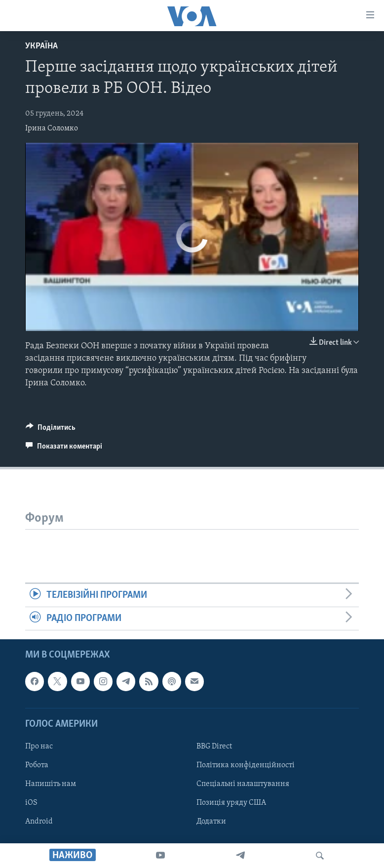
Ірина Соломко (52, 128)
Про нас (39, 746)
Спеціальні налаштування (243, 784)
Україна (41, 46)
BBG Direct (214, 746)
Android (39, 822)
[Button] (51, 430)
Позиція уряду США (231, 803)
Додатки (211, 822)
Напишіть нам (51, 784)
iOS (31, 803)
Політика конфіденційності (246, 765)
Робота (37, 765)
